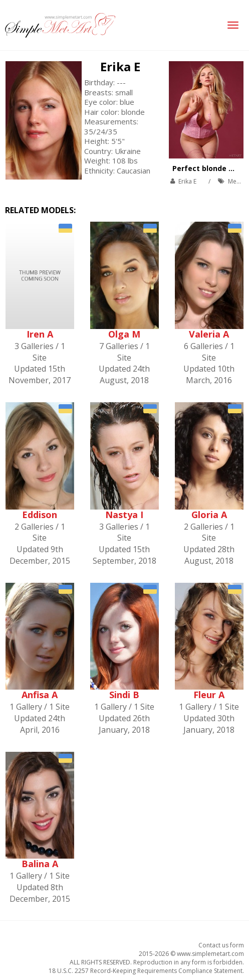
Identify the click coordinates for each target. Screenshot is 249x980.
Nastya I (124, 515)
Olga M (124, 334)
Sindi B (124, 695)
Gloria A (209, 515)
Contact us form (221, 945)
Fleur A (209, 695)
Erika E (120, 66)
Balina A (40, 864)
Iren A (40, 334)
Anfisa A (40, 695)
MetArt (237, 181)
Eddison (40, 515)
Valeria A (209, 334)
